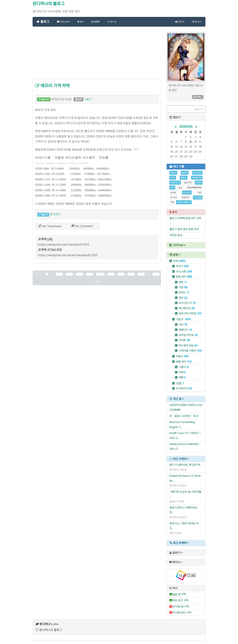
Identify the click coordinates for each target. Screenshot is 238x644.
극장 (183, 287)
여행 (182, 377)
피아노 (173, 173)
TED (173, 178)
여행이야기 (175, 183)
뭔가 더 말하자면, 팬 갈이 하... (186, 465)
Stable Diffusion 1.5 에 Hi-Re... (185, 478)
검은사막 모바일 (190, 313)
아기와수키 (184, 388)
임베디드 (185, 330)
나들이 (183, 367)
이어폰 (184, 340)
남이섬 (173, 193)
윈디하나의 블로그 (49, 4)
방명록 (96, 22)
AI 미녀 (174, 197)
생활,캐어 (184, 362)
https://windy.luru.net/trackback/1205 (64, 244)
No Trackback (50, 226)
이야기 (182, 266)
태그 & (114, 22)
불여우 (199, 183)
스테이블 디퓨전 (190, 351)
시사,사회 (184, 272)
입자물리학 (197, 178)
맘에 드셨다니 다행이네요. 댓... (184, 510)
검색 (199, 109)
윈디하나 (55, 214)
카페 (182, 372)
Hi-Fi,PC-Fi (187, 303)
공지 (81, 22)
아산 (200, 193)
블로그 (43, 22)
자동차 (182, 356)
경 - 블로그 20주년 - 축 (183, 416)
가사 (172, 188)
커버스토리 (63, 22)
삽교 (180, 188)
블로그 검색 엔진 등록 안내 (184, 229)
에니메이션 (187, 308)
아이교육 (198, 197)
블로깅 (185, 173)
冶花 (180, 383)
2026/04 (186, 126)
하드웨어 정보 (188, 345)
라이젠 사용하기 (184, 202)
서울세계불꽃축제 (194, 188)
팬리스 (184, 178)
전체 (179, 261)
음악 (183, 298)
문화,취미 (184, 277)
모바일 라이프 (188, 335)
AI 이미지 (197, 173)
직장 (172, 202)
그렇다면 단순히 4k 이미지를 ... (185, 494)
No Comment (82, 226)
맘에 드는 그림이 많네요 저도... (184, 526)
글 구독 (179, 594)
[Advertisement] (97, 55)
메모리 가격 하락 (53, 86)
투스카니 (187, 193)
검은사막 (188, 183)
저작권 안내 (176, 235)
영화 (183, 282)
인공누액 (185, 197)
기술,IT (88, 99)
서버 (183, 325)
